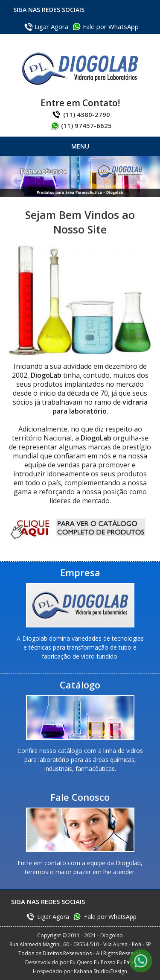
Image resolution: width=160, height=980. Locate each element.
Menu (80, 146)
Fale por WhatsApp (111, 26)
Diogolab (80, 68)
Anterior (17, 181)
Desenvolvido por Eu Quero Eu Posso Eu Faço (80, 962)
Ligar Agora (51, 26)
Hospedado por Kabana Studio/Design (80, 971)
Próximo (143, 181)
